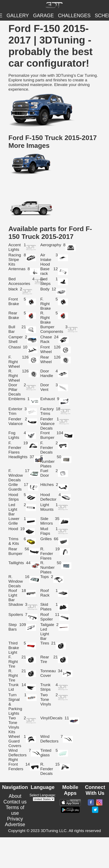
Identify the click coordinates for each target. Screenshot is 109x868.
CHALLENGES (74, 16)
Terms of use (15, 810)
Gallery (18, 16)
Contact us (15, 802)
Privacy (15, 819)
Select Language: (43, 795)
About (15, 796)
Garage (43, 16)
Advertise (15, 824)
